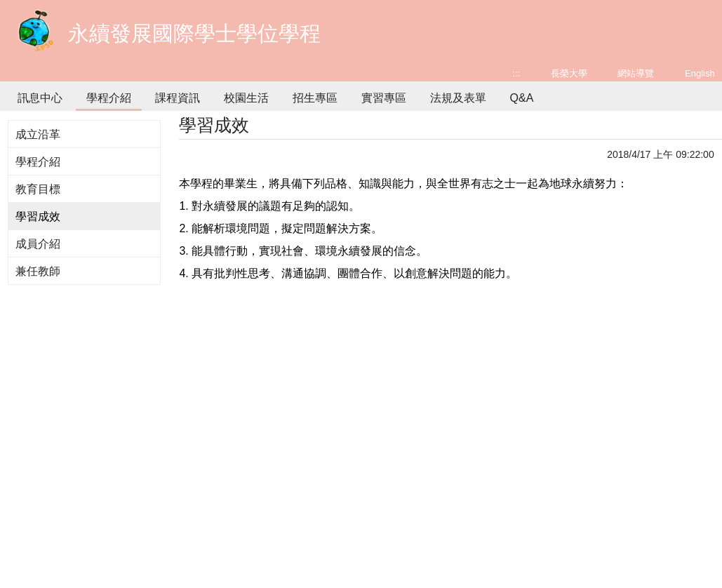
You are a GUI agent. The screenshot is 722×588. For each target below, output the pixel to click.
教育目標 (38, 189)
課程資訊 (178, 98)
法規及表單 (458, 98)
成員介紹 (38, 244)
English (700, 73)
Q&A (522, 98)
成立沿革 (38, 134)
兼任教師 (38, 271)
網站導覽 (636, 73)
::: (516, 73)
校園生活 (246, 98)
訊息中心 (40, 98)
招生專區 (315, 98)
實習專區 (384, 98)
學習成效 (38, 216)
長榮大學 (569, 73)
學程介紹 (109, 98)
